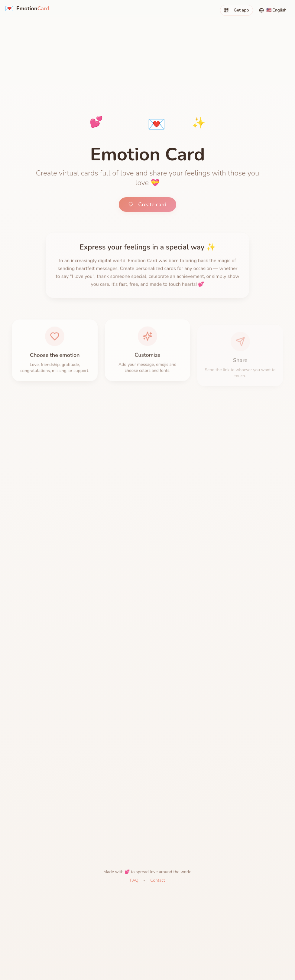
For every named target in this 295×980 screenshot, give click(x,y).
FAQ (134, 880)
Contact (157, 880)
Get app (236, 10)
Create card (147, 205)
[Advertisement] (147, 42)
